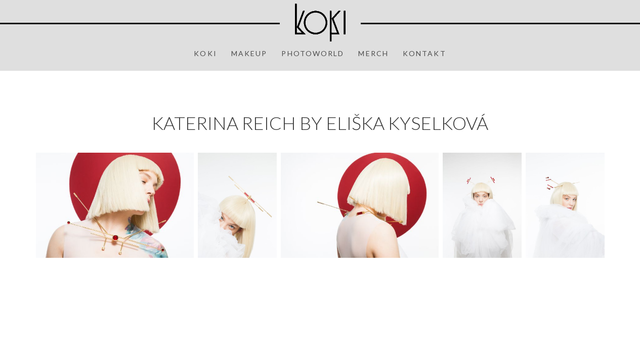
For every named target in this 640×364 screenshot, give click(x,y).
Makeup (249, 53)
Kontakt (424, 53)
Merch (373, 53)
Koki (205, 53)
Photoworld (313, 53)
